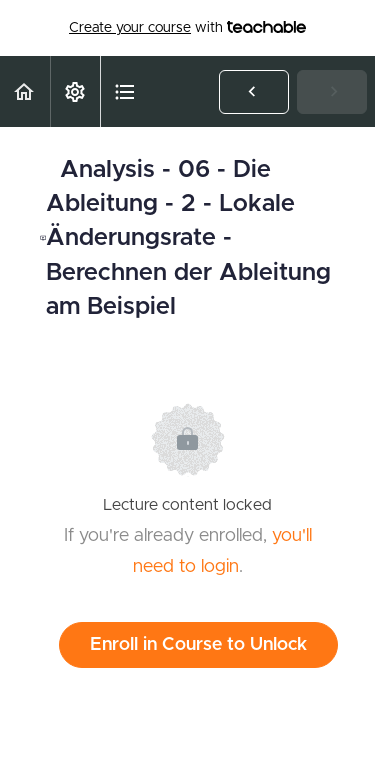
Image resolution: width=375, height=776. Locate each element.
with (187, 28)
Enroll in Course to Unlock (198, 645)
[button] (25, 91)
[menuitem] (75, 91)
